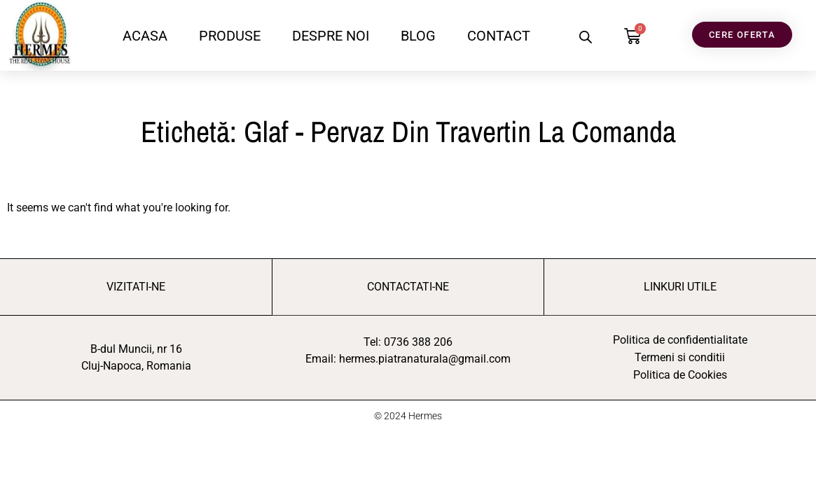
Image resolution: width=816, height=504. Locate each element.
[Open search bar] (586, 37)
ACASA (145, 36)
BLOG (418, 36)
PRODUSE (230, 36)
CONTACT (499, 36)
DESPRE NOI (331, 36)
